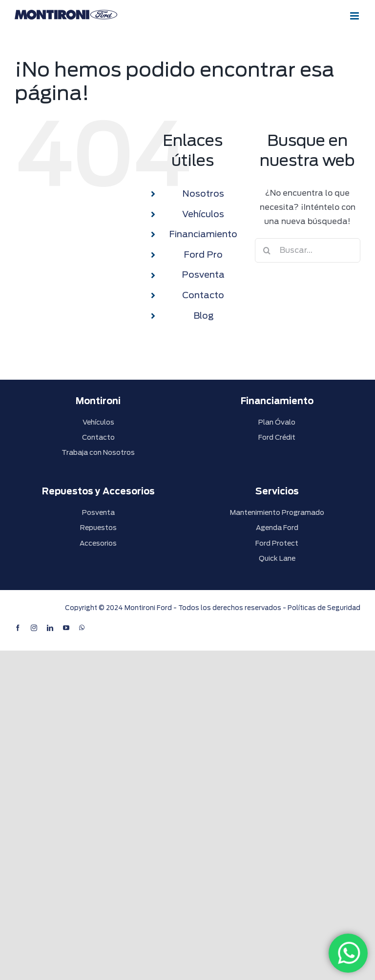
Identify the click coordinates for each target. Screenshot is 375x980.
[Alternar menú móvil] (355, 16)
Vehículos (203, 214)
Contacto (203, 295)
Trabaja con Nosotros (98, 452)
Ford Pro (203, 255)
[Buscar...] (308, 250)
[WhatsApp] (348, 953)
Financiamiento (203, 234)
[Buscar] (267, 250)
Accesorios (98, 543)
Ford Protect (277, 543)
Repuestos (98, 528)
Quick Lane (277, 558)
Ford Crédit (277, 437)
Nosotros (203, 194)
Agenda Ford (277, 528)
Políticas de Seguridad (324, 608)
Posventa (203, 275)
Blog (203, 316)
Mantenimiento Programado (277, 512)
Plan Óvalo (277, 422)
